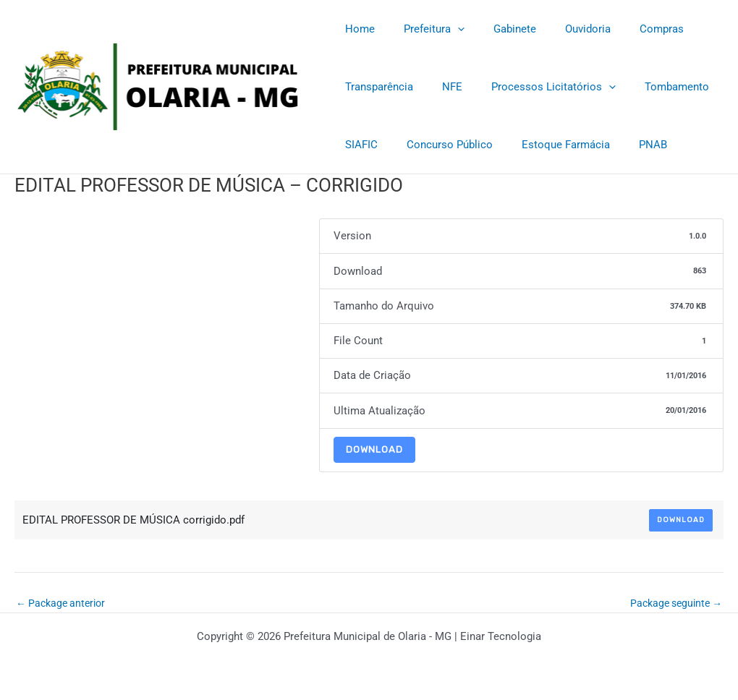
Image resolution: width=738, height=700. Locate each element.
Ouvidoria (563, 29)
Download (374, 449)
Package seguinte (673, 603)
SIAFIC (358, 145)
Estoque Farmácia (548, 145)
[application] (447, 29)
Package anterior (64, 603)
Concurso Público (439, 145)
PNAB (628, 145)
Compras (629, 29)
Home (356, 29)
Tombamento (652, 87)
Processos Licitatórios (535, 87)
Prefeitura (423, 29)
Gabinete (497, 29)
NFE (441, 87)
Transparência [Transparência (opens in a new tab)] (376, 87)
